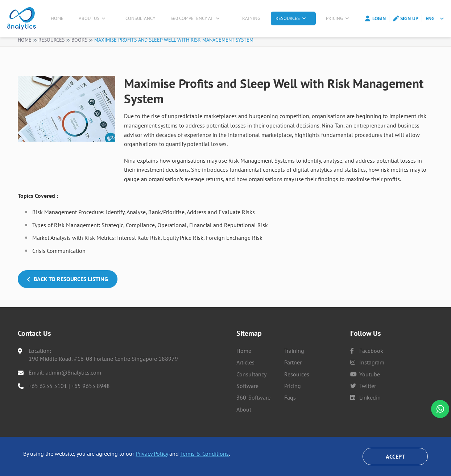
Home (59, 19)
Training (253, 19)
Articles (245, 376)
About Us (94, 19)
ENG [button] (430, 19)
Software (247, 399)
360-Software (253, 411)
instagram (367, 376)
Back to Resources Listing (68, 283)
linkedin (365, 411)
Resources (293, 19)
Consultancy (142, 19)
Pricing (338, 19)
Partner (293, 376)
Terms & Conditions (204, 454)
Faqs (290, 411)
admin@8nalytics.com (73, 386)
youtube (365, 388)
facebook (367, 364)
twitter (363, 399)
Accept (395, 456)
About (244, 423)
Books (79, 43)
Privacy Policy (152, 454)
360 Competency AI (197, 19)
